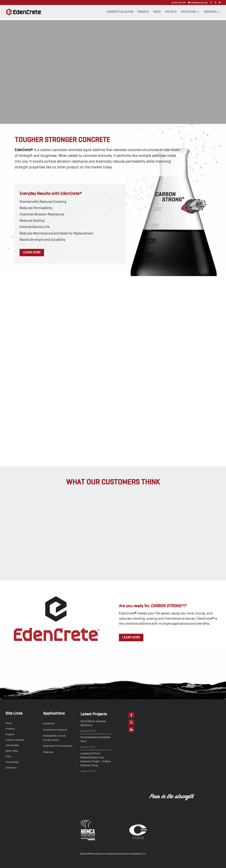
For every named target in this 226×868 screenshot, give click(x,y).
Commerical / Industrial (55, 730)
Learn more (32, 252)
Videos (157, 12)
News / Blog (12, 751)
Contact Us (11, 768)
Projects (171, 12)
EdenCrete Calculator (120, 12)
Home (9, 723)
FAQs (8, 757)
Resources (210, 12)
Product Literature (15, 740)
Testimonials (12, 762)
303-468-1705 (180, 3)
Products (143, 12)
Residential (49, 724)
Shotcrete (48, 752)
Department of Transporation (58, 746)
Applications (188, 12)
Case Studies (12, 745)
